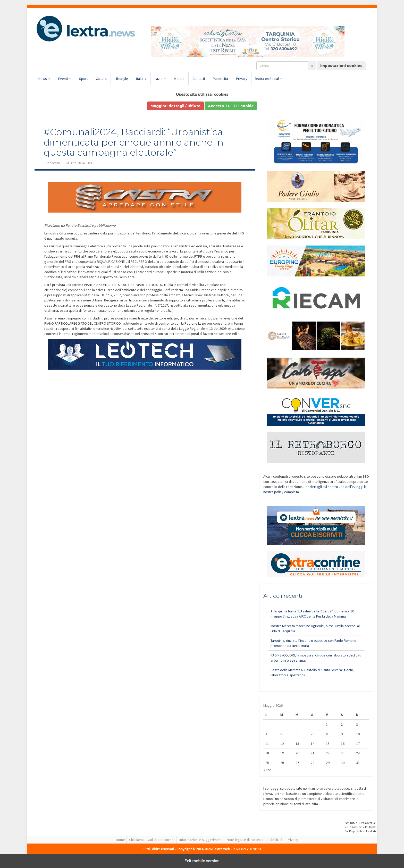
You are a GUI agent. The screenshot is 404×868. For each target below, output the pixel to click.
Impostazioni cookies (341, 66)
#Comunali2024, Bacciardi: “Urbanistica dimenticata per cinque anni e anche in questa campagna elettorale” (133, 142)
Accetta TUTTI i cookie (231, 106)
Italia (141, 79)
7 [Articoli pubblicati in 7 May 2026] (312, 734)
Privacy (242, 79)
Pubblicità (220, 79)
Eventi (65, 79)
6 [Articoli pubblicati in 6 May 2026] (296, 734)
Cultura (101, 79)
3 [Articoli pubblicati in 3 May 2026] (357, 724)
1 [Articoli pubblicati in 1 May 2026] (327, 724)
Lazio (160, 79)
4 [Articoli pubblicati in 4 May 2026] (266, 734)
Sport (83, 79)
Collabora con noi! (162, 840)
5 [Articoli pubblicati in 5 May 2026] (281, 734)
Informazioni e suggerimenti (201, 840)
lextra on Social (269, 79)
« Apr (267, 770)
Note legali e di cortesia (245, 840)
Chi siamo (136, 840)
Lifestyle (121, 79)
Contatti (199, 79)
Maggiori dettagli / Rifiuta (175, 106)
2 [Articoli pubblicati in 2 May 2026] (342, 724)
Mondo (179, 79)
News (44, 79)
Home (120, 840)
